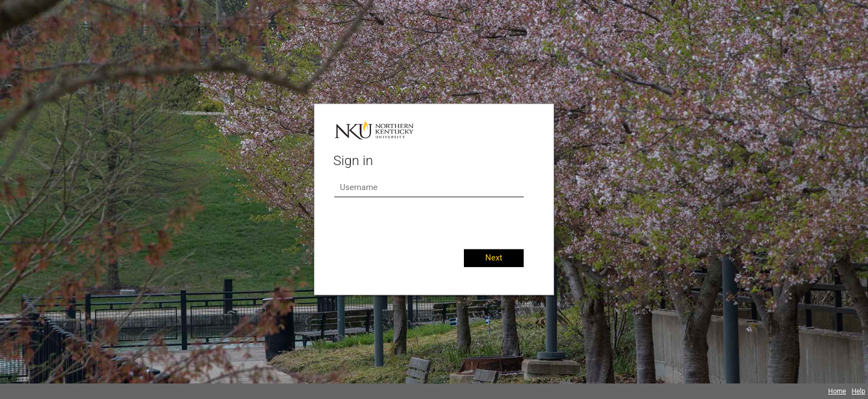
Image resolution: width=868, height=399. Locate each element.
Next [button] (494, 258)
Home (837, 391)
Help (858, 391)
